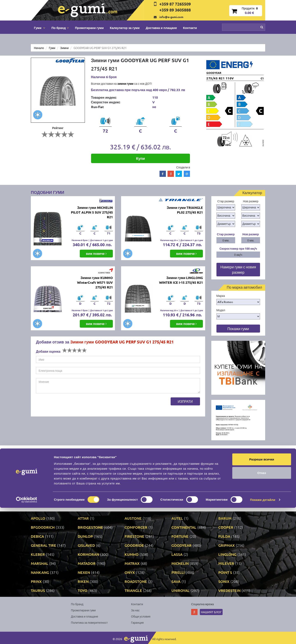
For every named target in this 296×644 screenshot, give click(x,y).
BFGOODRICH (43, 527)
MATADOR (87, 563)
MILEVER (226, 563)
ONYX (130, 572)
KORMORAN (88, 554)
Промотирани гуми (89, 28)
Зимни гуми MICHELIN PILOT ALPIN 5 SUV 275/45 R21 (92, 212)
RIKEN (83, 581)
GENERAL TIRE (43, 545)
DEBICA (37, 536)
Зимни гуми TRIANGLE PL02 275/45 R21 (185, 210)
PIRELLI (178, 572)
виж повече (96, 253)
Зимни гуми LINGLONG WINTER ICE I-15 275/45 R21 (181, 280)
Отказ (262, 609)
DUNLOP (85, 536)
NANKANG (40, 572)
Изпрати (185, 401)
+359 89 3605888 (175, 10)
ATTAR (83, 518)
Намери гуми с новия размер (238, 269)
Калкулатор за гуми (125, 28)
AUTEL (177, 518)
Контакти (190, 28)
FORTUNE (180, 536)
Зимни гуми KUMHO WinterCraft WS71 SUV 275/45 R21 (95, 282)
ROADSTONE (136, 581)
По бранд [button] (60, 28)
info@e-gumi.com (171, 17)
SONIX (224, 581)
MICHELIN (180, 563)
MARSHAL (40, 563)
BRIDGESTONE (90, 527)
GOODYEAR (182, 545)
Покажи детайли (263, 636)
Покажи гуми (238, 329)
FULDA (224, 536)
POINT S (225, 572)
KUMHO (132, 554)
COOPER (226, 527)
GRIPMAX (227, 545)
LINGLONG (227, 554)
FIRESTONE (134, 536)
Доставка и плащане (161, 28)
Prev (254, 453)
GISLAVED (86, 545)
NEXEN (84, 572)
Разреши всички (262, 595)
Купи (140, 158)
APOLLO (38, 518)
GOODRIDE (134, 545)
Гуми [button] (40, 28)
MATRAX (132, 563)
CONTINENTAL (184, 527)
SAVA (176, 581)
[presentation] (67, 405)
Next (262, 453)
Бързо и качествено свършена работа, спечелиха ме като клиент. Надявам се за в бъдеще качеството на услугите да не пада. (88, 469)
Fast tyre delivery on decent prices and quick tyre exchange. (208, 467)
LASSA (177, 554)
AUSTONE (133, 518)
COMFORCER (136, 527)
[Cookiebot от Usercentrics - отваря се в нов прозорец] (27, 636)
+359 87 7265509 (175, 4)
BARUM (225, 518)
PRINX (36, 581)
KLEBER (38, 554)
